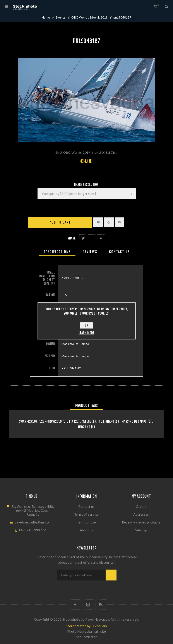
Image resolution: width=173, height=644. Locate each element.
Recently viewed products (141, 522)
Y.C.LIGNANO (106, 421)
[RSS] (101, 605)
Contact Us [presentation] (119, 252)
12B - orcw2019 (51, 421)
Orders (141, 506)
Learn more (87, 333)
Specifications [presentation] (57, 252)
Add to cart (60, 222)
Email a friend (120, 222)
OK (86, 325)
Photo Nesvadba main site (87, 631)
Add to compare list (109, 222)
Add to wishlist (98, 222)
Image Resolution (86, 185)
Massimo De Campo (134, 421)
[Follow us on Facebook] (75, 605)
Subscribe (111, 575)
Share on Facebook (92, 238)
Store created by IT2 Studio (86, 626)
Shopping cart (158, 5)
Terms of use (86, 522)
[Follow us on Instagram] (88, 605)
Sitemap (141, 530)
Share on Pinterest (101, 238)
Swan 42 (25, 421)
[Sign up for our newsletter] (81, 575)
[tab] (57, 252)
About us (86, 530)
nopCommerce (86, 637)
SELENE (87, 421)
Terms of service (86, 514)
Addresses (141, 514)
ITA (71, 421)
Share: (72, 238)
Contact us (86, 506)
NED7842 (84, 427)
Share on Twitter (83, 238)
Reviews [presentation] (90, 252)
